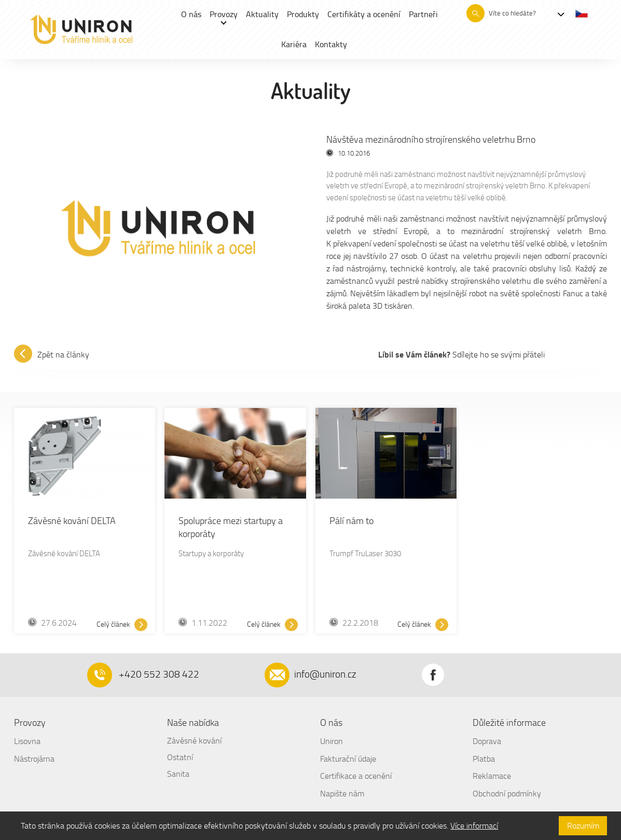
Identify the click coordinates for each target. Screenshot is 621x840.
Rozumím (583, 825)
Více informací (474, 825)
